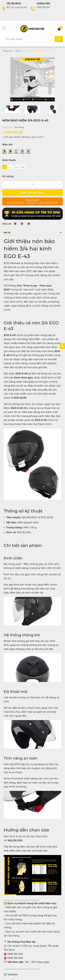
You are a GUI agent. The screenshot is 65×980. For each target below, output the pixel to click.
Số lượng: (8, 176)
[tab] (32, 233)
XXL (23, 167)
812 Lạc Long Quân (17, 7)
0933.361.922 (43, 7)
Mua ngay (32, 201)
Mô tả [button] (32, 232)
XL (16, 167)
